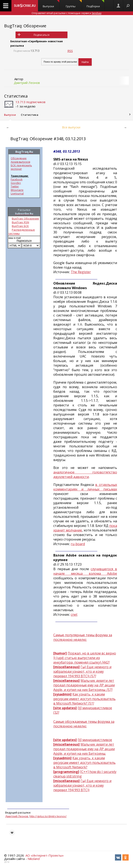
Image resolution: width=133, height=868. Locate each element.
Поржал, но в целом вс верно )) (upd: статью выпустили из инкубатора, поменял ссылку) (85, 658)
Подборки (95, 4)
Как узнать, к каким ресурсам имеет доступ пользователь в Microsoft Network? (84, 699)
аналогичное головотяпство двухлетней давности (85, 474)
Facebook (17, 179)
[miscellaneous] (66, 667)
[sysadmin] (62, 694)
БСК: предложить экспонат (21, 167)
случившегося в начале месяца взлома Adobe (85, 571)
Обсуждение (19, 158)
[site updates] (65, 708)
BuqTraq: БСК (20, 226)
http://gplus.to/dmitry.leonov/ (48, 816)
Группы (74, 4)
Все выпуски (71, 127)
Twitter (15, 187)
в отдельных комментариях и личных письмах (85, 487)
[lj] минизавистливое (95, 740)
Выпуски (51, 4)
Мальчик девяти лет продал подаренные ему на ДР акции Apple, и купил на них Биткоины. (84, 685)
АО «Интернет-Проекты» (45, 855)
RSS (70, 51)
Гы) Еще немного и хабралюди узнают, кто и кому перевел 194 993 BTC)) (82, 671)
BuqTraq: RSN (20, 222)
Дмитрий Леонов (27, 83)
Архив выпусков (20, 162)
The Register (81, 272)
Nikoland (34, 859)
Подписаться (41, 35)
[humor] (60, 653)
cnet (74, 614)
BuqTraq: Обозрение (25, 219)
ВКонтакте (17, 190)
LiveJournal (17, 194)
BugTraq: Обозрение (25, 26)
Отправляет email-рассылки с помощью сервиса (66, 13)
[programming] (66, 772)
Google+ (16, 183)
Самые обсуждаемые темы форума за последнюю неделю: (84, 724)
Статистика (16, 96)
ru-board (78, 544)
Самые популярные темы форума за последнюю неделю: (83, 637)
